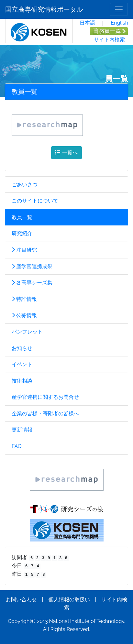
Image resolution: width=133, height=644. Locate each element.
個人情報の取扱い (69, 600)
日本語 (87, 23)
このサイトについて (35, 201)
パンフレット (27, 332)
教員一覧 (22, 217)
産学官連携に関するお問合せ (45, 397)
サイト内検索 (109, 40)
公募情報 (24, 315)
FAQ (17, 446)
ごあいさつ (25, 185)
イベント (22, 364)
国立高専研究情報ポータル (44, 9)
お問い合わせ (21, 600)
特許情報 (24, 299)
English (119, 23)
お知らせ (22, 348)
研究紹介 (22, 233)
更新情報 (22, 430)
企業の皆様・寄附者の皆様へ (45, 414)
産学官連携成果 (32, 266)
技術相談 (22, 381)
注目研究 (24, 250)
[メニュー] (119, 9)
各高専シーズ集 (32, 283)
